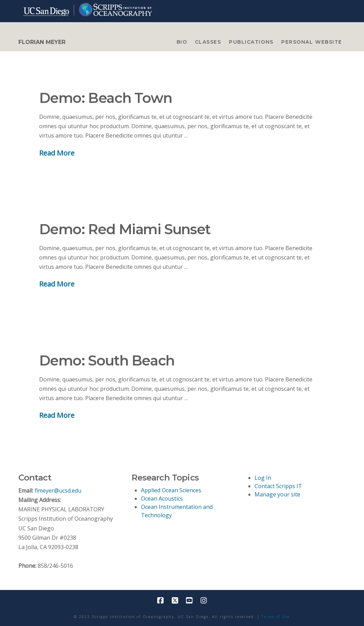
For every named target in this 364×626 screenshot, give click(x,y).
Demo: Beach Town (106, 98)
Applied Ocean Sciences (171, 490)
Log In (263, 478)
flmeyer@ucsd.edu (58, 491)
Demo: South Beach (107, 360)
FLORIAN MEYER (42, 42)
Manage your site (277, 494)
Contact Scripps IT (278, 486)
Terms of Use (276, 617)
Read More (57, 153)
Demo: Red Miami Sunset (125, 229)
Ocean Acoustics (162, 499)
